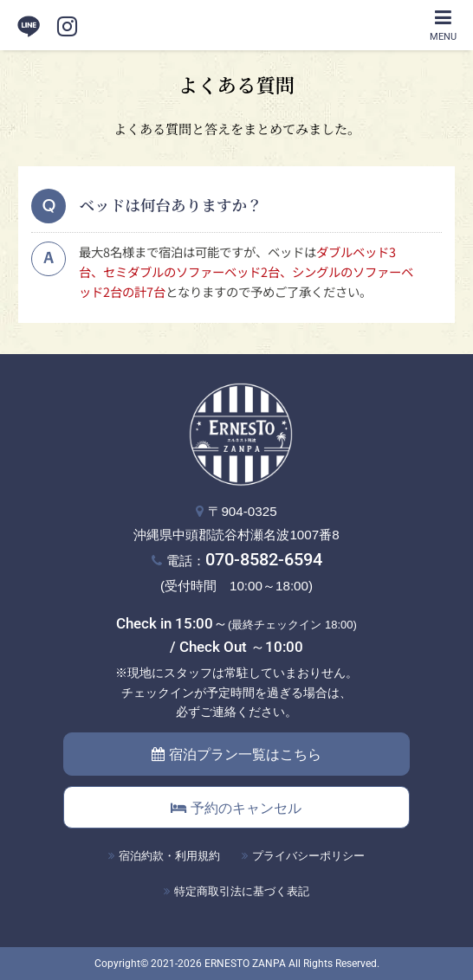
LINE (29, 26)
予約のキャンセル (236, 808)
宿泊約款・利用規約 (169, 856)
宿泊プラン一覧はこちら (236, 754)
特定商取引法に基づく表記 (242, 891)
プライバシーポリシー (308, 856)
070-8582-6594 (264, 560)
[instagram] (67, 26)
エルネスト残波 (236, 25)
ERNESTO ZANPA (245, 964)
